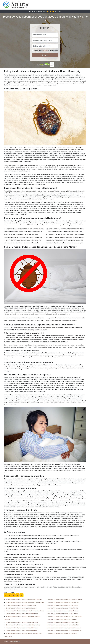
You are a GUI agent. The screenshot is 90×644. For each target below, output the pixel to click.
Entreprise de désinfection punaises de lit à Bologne (21, 608)
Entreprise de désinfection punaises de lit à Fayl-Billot (63, 602)
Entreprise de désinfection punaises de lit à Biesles (21, 605)
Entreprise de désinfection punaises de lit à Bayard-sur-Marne (24, 600)
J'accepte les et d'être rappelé (46, 51)
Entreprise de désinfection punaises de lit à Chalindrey (22, 614)
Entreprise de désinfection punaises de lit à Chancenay (22, 622)
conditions (45, 51)
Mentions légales (15, 642)
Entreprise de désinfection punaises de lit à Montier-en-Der (65, 617)
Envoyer (45, 55)
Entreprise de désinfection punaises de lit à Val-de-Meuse (64, 628)
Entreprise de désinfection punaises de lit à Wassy (62, 633)
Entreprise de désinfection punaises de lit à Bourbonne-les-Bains (25, 611)
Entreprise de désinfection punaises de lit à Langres (63, 614)
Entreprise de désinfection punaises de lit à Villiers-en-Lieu (65, 631)
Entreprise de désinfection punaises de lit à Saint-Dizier (64, 625)
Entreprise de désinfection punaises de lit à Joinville (63, 608)
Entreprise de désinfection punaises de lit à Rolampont (63, 622)
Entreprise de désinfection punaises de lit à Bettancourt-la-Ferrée (25, 602)
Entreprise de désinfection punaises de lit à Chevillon (21, 631)
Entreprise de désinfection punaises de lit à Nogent (62, 619)
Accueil (6, 642)
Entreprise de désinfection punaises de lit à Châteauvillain (23, 625)
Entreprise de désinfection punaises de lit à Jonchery (63, 611)
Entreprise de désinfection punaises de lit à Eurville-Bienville (65, 600)
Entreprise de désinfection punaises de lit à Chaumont (22, 628)
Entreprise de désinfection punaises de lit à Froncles (63, 605)
